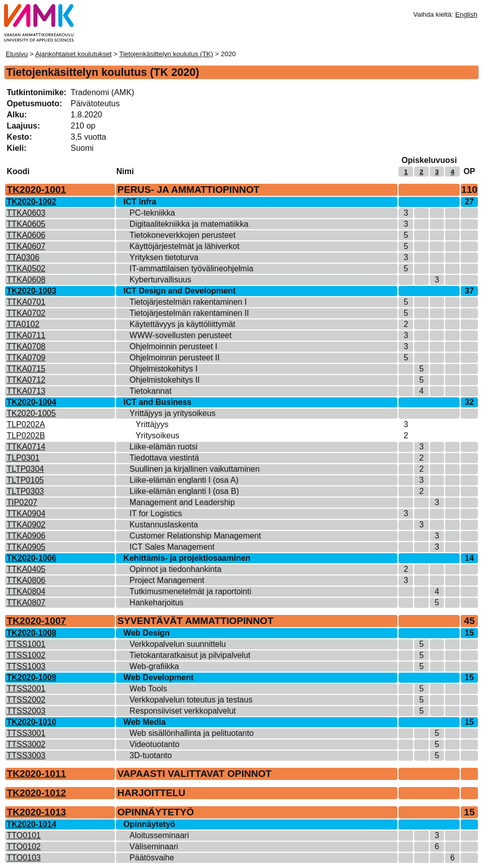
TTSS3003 (26, 755)
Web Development (158, 677)
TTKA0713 (26, 391)
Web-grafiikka (154, 666)
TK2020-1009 (31, 677)
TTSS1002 (26, 655)
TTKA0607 (26, 246)
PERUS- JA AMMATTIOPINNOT (189, 190)
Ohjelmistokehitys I (164, 369)
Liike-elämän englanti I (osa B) (184, 491)
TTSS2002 (26, 700)
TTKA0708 (26, 346)
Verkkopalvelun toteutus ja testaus (191, 700)
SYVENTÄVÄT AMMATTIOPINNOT (195, 621)
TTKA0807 (26, 603)
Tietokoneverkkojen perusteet (183, 235)
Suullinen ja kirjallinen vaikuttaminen (195, 469)
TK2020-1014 (31, 824)
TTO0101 (24, 835)
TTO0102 (24, 846)
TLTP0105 (25, 480)
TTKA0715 (26, 369)
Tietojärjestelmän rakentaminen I (188, 302)
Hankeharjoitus (157, 603)
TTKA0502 (26, 268)
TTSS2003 (26, 711)
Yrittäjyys (152, 424)
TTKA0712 (26, 380)
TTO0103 (24, 858)
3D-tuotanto (151, 755)
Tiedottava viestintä (164, 458)
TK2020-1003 (31, 291)
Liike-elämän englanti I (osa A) (184, 480)
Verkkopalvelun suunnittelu (178, 644)
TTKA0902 (26, 525)
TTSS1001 (26, 644)
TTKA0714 (26, 447)
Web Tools (148, 689)
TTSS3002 (26, 744)
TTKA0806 (26, 580)
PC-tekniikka (152, 213)
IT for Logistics (156, 513)
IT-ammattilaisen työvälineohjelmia (192, 268)
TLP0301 (23, 458)
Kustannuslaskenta (164, 525)
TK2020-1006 (31, 558)
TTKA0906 (26, 536)
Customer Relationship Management (195, 536)
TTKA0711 (26, 335)
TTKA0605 (26, 224)
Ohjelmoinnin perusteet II (175, 358)
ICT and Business (157, 402)
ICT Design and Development (179, 291)
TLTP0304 (25, 469)
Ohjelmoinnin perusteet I (173, 346)
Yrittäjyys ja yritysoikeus (173, 413)
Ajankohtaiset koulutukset (73, 54)
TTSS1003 (26, 666)
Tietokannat (151, 391)
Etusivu (17, 54)
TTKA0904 (26, 513)
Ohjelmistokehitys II (165, 380)
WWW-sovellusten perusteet (181, 335)
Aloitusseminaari (159, 835)
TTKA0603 (26, 213)
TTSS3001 (26, 733)
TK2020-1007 (36, 621)
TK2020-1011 (36, 774)
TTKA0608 (26, 280)
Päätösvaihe (152, 858)
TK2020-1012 (36, 793)
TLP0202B (26, 436)
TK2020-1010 (31, 722)
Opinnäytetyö (149, 824)
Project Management (167, 580)
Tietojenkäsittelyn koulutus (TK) (166, 54)
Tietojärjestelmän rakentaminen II (189, 313)
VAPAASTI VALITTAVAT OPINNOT (195, 774)
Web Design (147, 633)
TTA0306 (23, 257)
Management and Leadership (182, 502)
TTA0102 (23, 324)
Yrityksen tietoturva (164, 257)
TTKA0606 (26, 235)
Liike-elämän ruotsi (164, 447)
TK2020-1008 (31, 633)
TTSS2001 (26, 689)
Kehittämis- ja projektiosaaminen (187, 558)
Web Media (145, 722)
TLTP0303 (25, 491)
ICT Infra (140, 202)
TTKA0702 (26, 313)
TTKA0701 (26, 302)
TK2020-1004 (31, 402)
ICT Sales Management (172, 547)
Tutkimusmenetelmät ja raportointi (190, 591)
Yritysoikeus (157, 436)
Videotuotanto (154, 744)
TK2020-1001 (36, 190)
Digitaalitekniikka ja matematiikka (189, 224)
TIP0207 (22, 502)
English (466, 14)
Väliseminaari (154, 846)
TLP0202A (26, 424)
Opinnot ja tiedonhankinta (175, 569)
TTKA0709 (26, 358)
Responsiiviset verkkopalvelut (183, 711)
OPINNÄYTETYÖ (156, 812)
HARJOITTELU (151, 793)
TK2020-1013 (36, 812)
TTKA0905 (26, 547)
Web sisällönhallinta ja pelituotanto (192, 733)
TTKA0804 (26, 591)
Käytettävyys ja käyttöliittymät (183, 324)
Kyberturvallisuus (160, 280)
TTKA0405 (26, 569)
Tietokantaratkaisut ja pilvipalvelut (190, 655)
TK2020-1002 (31, 202)
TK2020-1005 (31, 413)
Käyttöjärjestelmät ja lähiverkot (185, 246)
